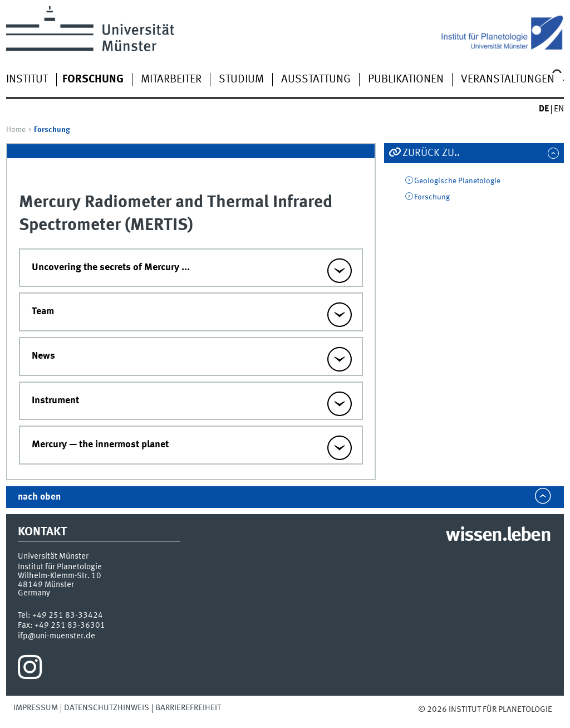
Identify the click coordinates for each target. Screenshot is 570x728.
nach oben (39, 497)
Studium (241, 80)
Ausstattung (316, 80)
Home (16, 130)
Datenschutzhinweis (107, 708)
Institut (27, 80)
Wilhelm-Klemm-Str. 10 (60, 576)
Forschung (432, 197)
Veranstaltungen (508, 80)
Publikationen (406, 80)
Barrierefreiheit (188, 708)
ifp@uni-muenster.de (56, 636)
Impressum (36, 708)
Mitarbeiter (171, 80)
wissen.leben (498, 536)
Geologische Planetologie (457, 181)
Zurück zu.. (431, 153)
